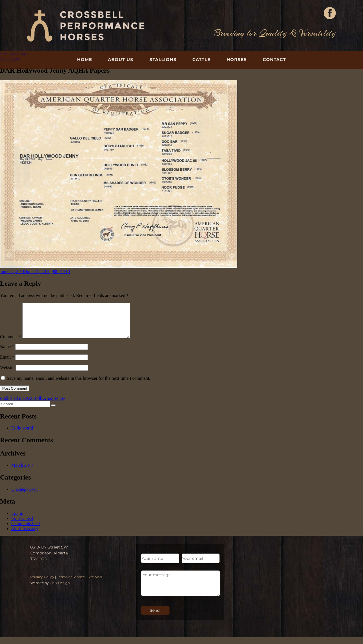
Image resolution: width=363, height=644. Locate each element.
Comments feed (26, 530)
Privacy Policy (42, 584)
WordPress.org (25, 535)
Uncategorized (24, 496)
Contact (274, 59)
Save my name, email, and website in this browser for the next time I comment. (79, 385)
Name (7, 353)
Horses (237, 59)
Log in (17, 520)
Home (85, 59)
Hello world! (23, 435)
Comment (11, 343)
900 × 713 (61, 271)
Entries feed (22, 525)
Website (7, 374)
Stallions (163, 59)
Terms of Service (71, 584)
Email (7, 364)
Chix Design (60, 590)
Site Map (95, 584)
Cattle (201, 59)
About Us (121, 59)
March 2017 (22, 472)
